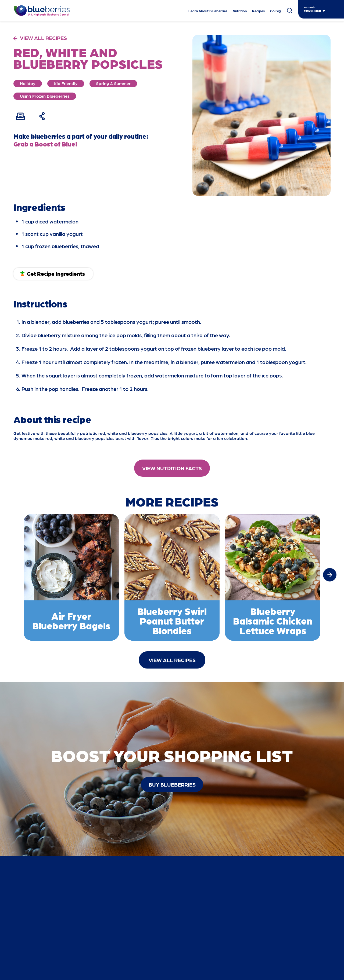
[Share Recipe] (42, 116)
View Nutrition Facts (172, 468)
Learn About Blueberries (208, 11)
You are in (310, 7)
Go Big (275, 11)
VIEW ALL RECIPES (43, 38)
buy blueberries (172, 784)
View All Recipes (172, 660)
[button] (330, 575)
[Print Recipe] (20, 116)
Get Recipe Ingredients (56, 274)
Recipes (258, 11)
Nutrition (240, 11)
